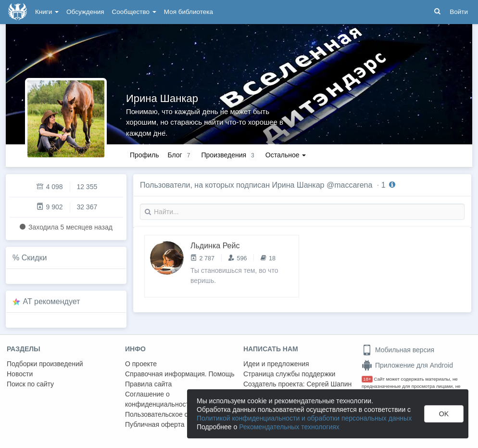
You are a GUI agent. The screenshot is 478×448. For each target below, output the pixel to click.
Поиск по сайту (30, 384)
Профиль (144, 155)
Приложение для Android (407, 365)
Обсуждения (85, 12)
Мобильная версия (398, 350)
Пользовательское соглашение (174, 414)
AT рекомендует (52, 301)
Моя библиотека (189, 12)
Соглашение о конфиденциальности (159, 399)
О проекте (141, 364)
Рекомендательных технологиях (289, 427)
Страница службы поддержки (289, 374)
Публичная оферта (155, 424)
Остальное (286, 155)
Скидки (34, 258)
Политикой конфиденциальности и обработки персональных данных (304, 418)
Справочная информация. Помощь (180, 374)
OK (444, 414)
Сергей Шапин (329, 384)
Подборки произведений (45, 364)
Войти (459, 12)
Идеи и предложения (276, 364)
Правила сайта (148, 384)
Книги (47, 12)
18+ (367, 379)
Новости (20, 374)
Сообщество (134, 12)
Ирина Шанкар (162, 98)
